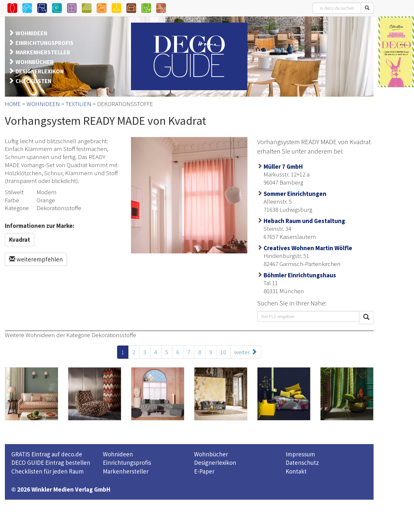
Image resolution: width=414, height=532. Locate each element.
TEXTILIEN (78, 104)
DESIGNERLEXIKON (40, 71)
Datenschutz (302, 463)
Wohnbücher (211, 454)
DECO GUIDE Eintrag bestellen (51, 463)
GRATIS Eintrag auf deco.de (47, 454)
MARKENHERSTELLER (43, 52)
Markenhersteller (126, 471)
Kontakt (296, 471)
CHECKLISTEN (33, 81)
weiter (246, 352)
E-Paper (204, 471)
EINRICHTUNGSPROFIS (44, 43)
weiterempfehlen (36, 259)
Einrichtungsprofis (127, 463)
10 (223, 352)
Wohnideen (118, 454)
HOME (13, 104)
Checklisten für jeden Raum (48, 471)
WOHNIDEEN (31, 33)
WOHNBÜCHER (35, 62)
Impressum (300, 454)
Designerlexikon (215, 463)
